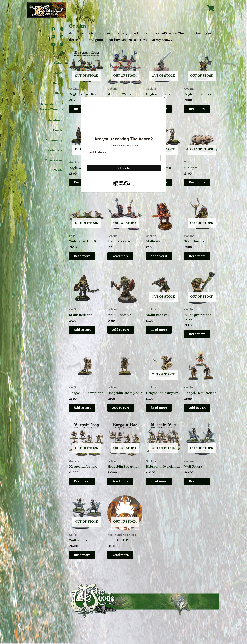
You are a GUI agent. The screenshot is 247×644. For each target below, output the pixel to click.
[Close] (165, 97)
